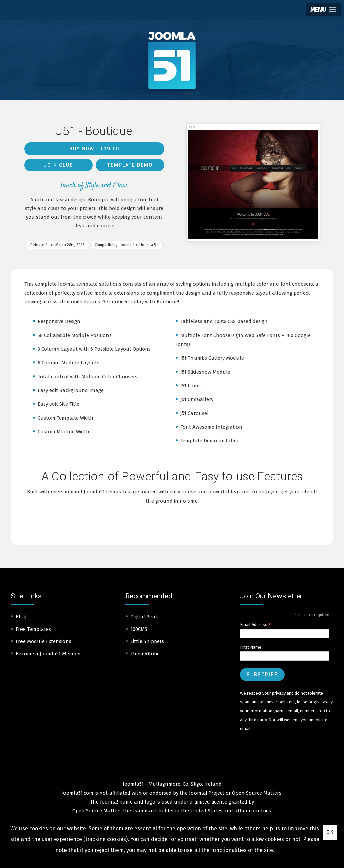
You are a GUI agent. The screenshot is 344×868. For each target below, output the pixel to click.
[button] (323, 10)
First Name (251, 647)
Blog (21, 617)
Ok (330, 832)
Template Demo (130, 165)
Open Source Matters (257, 793)
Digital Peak (144, 617)
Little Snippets (147, 641)
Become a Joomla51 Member (48, 654)
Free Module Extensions (44, 641)
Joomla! (109, 802)
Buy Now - (94, 149)
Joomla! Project (206, 793)
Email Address (256, 625)
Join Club (58, 165)
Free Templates (33, 629)
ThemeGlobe (145, 654)
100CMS (139, 629)
